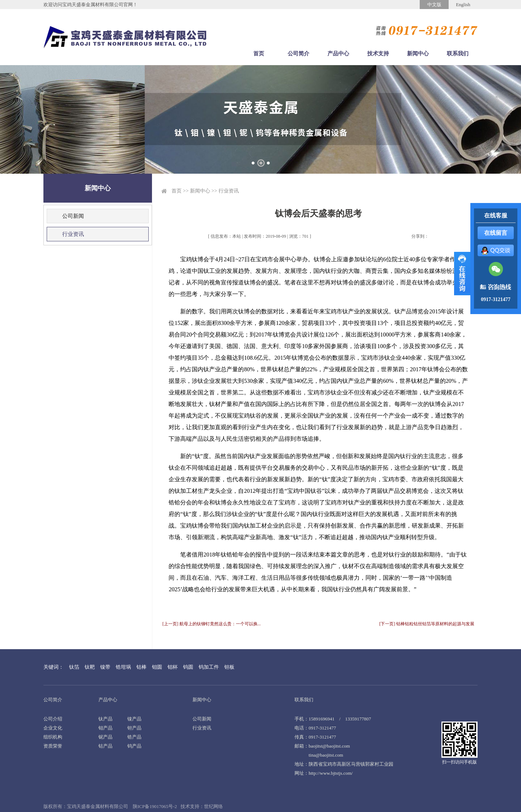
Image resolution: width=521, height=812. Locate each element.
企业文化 (53, 728)
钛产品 (105, 719)
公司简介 (298, 54)
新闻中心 (418, 54)
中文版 (434, 5)
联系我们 (458, 54)
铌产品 (105, 737)
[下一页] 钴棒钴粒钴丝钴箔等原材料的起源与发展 (427, 624)
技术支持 (378, 54)
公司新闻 (73, 216)
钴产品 (105, 746)
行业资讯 (73, 234)
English (463, 5)
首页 (259, 54)
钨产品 (134, 746)
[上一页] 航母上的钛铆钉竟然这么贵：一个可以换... (212, 624)
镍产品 (134, 719)
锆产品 (134, 737)
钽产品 (134, 728)
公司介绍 (53, 719)
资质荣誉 (53, 746)
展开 (462, 274)
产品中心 (338, 54)
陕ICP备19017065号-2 (155, 806)
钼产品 (105, 728)
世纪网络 (213, 806)
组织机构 (53, 737)
